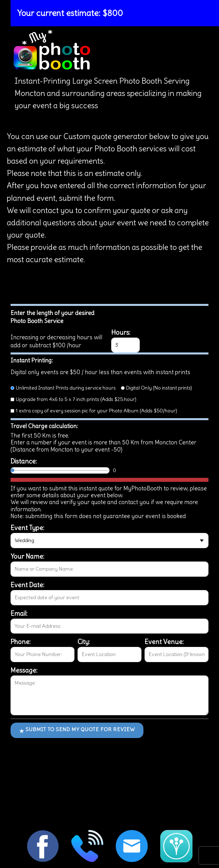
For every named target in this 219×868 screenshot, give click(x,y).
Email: (19, 614)
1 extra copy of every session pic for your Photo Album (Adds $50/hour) (96, 411)
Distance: (24, 461)
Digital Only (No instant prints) (159, 388)
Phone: (21, 642)
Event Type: (27, 528)
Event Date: (27, 585)
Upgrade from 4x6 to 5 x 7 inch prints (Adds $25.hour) (76, 399)
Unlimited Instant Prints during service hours (66, 388)
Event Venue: (164, 642)
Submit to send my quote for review (77, 730)
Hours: (121, 332)
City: (84, 642)
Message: (24, 670)
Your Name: (27, 556)
